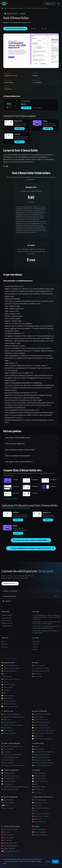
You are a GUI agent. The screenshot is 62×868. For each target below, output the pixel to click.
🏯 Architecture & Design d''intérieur (10, 668)
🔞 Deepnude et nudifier (7, 838)
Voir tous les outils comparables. (10, 499)
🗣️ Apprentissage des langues (39, 800)
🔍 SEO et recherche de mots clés (10, 789)
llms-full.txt (5, 644)
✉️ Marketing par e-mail (7, 784)
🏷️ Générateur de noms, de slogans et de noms (43, 730)
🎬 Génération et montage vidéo (40, 835)
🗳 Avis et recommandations (39, 829)
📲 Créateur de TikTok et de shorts (41, 668)
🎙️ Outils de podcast (7, 728)
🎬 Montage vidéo (37, 674)
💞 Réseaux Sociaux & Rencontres (41, 816)
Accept (55, 861)
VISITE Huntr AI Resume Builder (15, 29)
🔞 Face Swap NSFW (7, 840)
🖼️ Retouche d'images (7, 698)
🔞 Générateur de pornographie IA (10, 846)
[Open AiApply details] (37, 123)
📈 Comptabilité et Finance (39, 776)
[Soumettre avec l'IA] (49, 4)
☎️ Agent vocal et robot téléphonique (10, 714)
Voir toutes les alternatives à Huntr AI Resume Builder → (31, 540)
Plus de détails (39, 108)
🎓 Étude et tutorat (37, 805)
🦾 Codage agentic (6, 752)
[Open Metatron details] (12, 105)
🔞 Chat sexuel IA (6, 832)
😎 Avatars (4, 674)
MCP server (5, 647)
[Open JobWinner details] (9, 136)
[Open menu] (59, 4)
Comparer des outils (7, 618)
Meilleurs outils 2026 (7, 623)
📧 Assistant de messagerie (8, 773)
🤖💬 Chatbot (5, 805)
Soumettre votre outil (10, 584)
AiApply (45, 121)
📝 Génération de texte (38, 736)
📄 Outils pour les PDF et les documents (42, 739)
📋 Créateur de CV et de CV (39, 779)
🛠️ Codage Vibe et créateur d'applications (11, 755)
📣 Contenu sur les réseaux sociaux (10, 776)
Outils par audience (6, 621)
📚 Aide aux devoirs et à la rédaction (41, 714)
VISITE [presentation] (26, 108)
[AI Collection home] (5, 4)
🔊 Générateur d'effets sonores (9, 722)
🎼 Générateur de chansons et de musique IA (12, 725)
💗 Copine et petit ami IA (8, 835)
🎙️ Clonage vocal (6, 720)
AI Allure (35, 649)
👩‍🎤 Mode (4, 693)
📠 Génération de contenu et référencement (43, 733)
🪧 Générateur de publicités (8, 781)
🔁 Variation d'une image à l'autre (10, 706)
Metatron (24, 104)
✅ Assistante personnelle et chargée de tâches (43, 752)
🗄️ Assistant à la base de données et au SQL (12, 746)
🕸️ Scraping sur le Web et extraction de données (13, 765)
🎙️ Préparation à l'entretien (39, 787)
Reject (48, 861)
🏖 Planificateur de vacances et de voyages (42, 763)
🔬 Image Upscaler (6, 690)
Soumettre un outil (6, 626)
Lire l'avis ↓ (34, 29)
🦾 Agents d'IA (36, 746)
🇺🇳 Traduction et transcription (9, 733)
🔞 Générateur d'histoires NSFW (9, 843)
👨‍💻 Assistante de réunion (38, 749)
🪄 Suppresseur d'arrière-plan (9, 701)
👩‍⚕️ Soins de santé (36, 819)
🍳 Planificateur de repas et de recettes (41, 760)
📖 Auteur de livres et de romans (40, 720)
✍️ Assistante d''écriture (38, 717)
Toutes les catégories (7, 615)
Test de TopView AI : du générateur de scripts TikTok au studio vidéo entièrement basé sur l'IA (46, 627)
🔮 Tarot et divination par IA (39, 822)
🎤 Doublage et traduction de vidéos (41, 671)
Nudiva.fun (35, 644)
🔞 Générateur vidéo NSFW (8, 848)
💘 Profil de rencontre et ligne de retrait (42, 814)
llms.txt (3, 642)
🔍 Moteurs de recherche (8, 808)
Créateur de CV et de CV (25, 8)
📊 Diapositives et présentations (40, 781)
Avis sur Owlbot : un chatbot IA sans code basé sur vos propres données (46, 632)
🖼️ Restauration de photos (8, 696)
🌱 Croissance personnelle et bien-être (41, 755)
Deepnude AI (36, 642)
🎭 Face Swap (5, 682)
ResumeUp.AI (18, 121)
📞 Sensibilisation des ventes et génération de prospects (15, 787)
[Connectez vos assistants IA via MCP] (31, 591)
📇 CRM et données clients (8, 779)
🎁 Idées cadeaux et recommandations (41, 808)
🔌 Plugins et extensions (7, 763)
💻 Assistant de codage (7, 749)
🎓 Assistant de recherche (8, 803)
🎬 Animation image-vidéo (39, 665)
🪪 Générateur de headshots (8, 685)
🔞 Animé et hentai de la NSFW (9, 829)
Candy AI (35, 647)
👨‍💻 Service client (36, 792)
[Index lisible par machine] (31, 596)
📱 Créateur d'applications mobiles (10, 757)
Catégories (12, 8)
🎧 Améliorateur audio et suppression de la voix (13, 717)
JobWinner (17, 134)
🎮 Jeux (34, 811)
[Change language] (7, 601)
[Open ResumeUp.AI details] (9, 123)
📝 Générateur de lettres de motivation (41, 728)
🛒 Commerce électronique (39, 773)
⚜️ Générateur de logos (7, 687)
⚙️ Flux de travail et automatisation (41, 757)
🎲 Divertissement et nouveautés (40, 803)
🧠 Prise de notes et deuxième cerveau (41, 765)
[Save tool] (44, 29)
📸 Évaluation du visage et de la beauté (11, 679)
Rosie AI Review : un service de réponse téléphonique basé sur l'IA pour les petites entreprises (46, 623)
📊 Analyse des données (7, 800)
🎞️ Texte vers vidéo (37, 676)
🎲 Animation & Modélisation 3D (10, 665)
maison (5, 8)
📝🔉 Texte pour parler (7, 730)
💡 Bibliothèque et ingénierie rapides (41, 722)
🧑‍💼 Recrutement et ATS (38, 789)
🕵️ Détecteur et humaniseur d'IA (40, 725)
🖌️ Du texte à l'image (7, 676)
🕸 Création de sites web (8, 760)
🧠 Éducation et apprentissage (39, 832)
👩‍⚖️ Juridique (35, 784)
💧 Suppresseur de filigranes (8, 704)
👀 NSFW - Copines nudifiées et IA (10, 851)
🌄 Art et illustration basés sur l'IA (10, 671)
